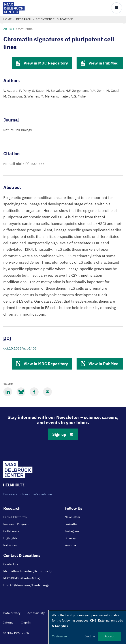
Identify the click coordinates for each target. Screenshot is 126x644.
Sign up (63, 434)
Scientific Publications (55, 19)
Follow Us (73, 508)
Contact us (11, 564)
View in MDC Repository (42, 63)
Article (9, 29)
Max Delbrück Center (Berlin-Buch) (27, 571)
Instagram (72, 531)
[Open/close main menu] (117, 8)
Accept (110, 636)
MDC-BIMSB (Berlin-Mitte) (22, 578)
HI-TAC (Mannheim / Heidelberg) (26, 585)
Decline (90, 636)
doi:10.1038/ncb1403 (20, 348)
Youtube (70, 545)
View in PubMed (100, 63)
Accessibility (36, 613)
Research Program (16, 524)
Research (24, 19)
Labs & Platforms (15, 517)
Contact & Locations (22, 555)
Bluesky (70, 538)
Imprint (27, 623)
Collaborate (11, 531)
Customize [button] (59, 636)
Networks (10, 545)
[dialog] (87, 627)
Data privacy (12, 613)
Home (8, 19)
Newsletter (72, 517)
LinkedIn (71, 524)
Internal (9, 623)
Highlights (10, 538)
